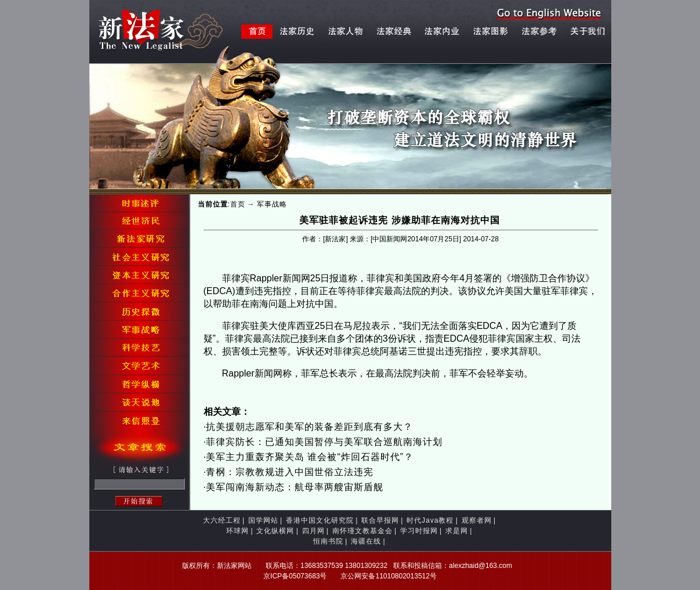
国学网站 (263, 520)
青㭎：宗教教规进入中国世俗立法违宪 (290, 472)
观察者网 (477, 520)
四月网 (313, 531)
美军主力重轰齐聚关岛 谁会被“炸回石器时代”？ (310, 457)
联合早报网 (380, 520)
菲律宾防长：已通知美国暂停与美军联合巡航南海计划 (324, 442)
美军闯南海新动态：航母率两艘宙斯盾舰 (295, 487)
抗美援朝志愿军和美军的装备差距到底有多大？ (309, 427)
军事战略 (272, 204)
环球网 (237, 531)
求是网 (457, 531)
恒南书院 (328, 541)
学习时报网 (419, 531)
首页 (238, 204)
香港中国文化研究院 (320, 520)
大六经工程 (222, 520)
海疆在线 (366, 541)
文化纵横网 (275, 531)
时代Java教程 (430, 520)
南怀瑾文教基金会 (362, 531)
